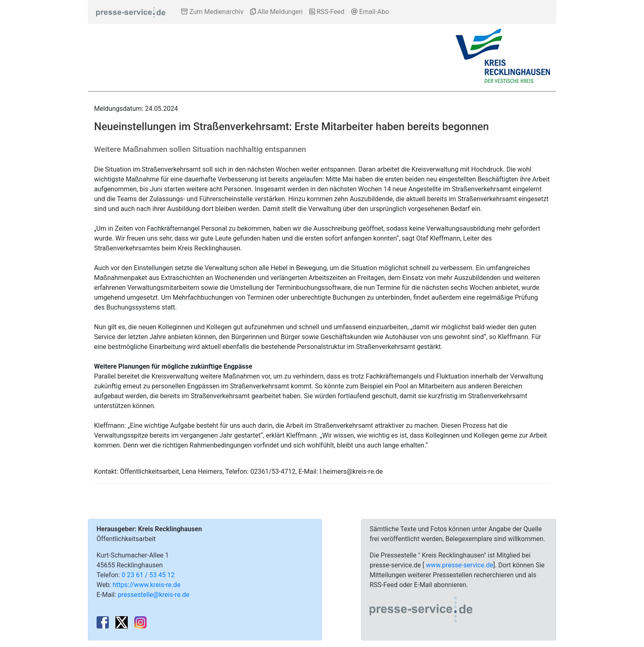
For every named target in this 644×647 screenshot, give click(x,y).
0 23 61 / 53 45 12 (148, 575)
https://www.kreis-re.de (146, 585)
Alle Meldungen (276, 12)
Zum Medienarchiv (212, 12)
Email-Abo (370, 12)
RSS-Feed (327, 12)
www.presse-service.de (460, 565)
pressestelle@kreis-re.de (154, 595)
